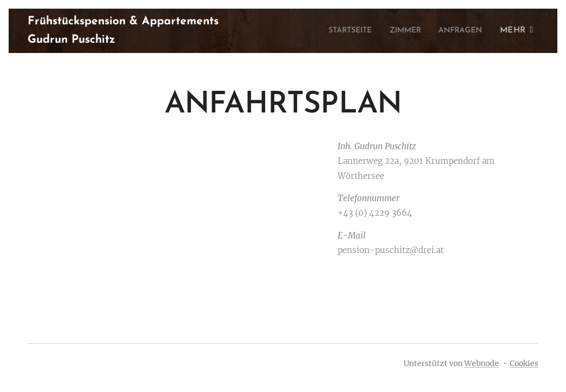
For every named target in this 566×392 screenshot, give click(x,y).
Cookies (524, 363)
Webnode (482, 363)
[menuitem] (338, 31)
